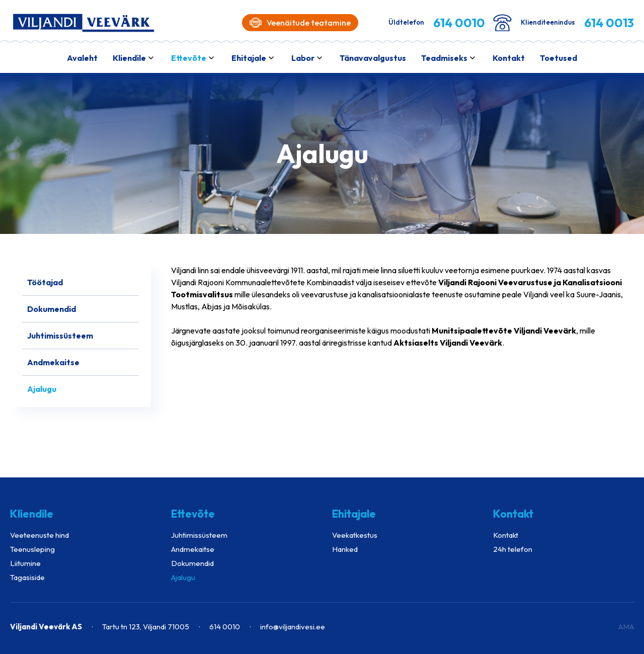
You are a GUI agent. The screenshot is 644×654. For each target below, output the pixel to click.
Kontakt (509, 58)
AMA (626, 627)
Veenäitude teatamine (300, 23)
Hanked (345, 549)
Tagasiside (27, 577)
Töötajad (45, 282)
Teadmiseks (444, 58)
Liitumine (25, 563)
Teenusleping (32, 549)
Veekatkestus (355, 535)
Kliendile (129, 58)
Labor (303, 58)
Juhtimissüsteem (60, 336)
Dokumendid (52, 309)
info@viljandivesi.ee (293, 627)
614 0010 (225, 627)
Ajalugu (42, 389)
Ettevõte (189, 58)
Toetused (558, 58)
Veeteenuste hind (39, 535)
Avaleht (82, 58)
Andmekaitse (53, 362)
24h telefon (513, 549)
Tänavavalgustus (373, 58)
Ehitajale (249, 58)
